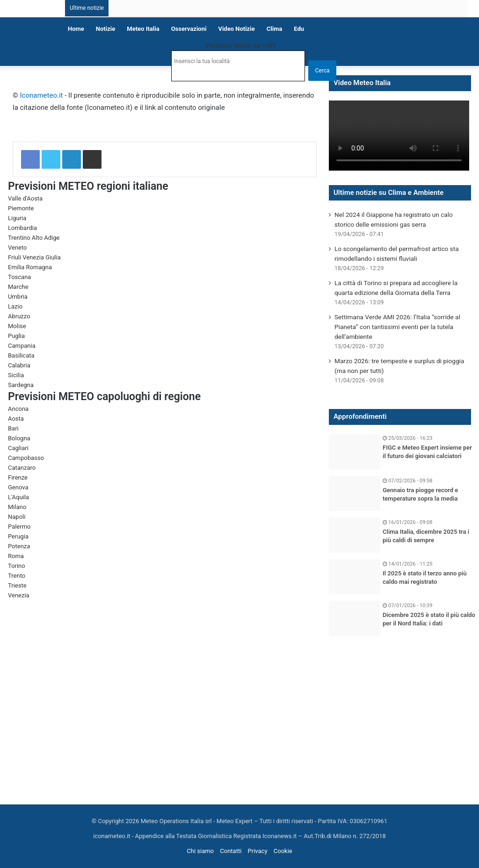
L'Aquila (18, 497)
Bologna (19, 438)
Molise (17, 326)
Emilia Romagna (30, 267)
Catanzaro (22, 468)
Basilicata (21, 355)
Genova (18, 487)
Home (76, 29)
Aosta (16, 419)
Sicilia (16, 375)
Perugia (18, 536)
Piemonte (21, 208)
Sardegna (21, 385)
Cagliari (18, 448)
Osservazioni (189, 29)
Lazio (15, 306)
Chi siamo (200, 851)
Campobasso (26, 458)
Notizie (105, 29)
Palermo (19, 527)
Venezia (19, 595)
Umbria (18, 297)
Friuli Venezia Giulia (34, 257)
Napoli (17, 517)
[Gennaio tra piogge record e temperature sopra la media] (355, 493)
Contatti (231, 851)
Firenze (18, 477)
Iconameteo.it (42, 95)
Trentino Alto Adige (34, 238)
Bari (13, 428)
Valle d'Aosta (25, 198)
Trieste (17, 585)
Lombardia (22, 228)
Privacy (258, 851)
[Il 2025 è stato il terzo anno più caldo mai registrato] (355, 577)
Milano (17, 507)
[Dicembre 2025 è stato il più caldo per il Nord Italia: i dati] (355, 618)
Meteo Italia (143, 29)
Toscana (19, 277)
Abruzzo (19, 316)
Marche (18, 287)
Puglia (16, 336)
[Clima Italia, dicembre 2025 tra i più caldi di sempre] (355, 535)
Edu (299, 29)
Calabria (19, 365)
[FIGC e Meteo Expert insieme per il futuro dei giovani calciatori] (355, 452)
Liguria (17, 218)
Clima (275, 29)
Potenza (19, 546)
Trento (17, 576)
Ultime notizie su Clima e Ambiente (388, 193)
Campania (22, 346)
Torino (17, 566)
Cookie (283, 851)
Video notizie (236, 29)
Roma (16, 556)
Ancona (18, 409)
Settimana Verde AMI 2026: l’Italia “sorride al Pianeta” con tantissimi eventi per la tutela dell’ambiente (397, 327)
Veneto (18, 247)
